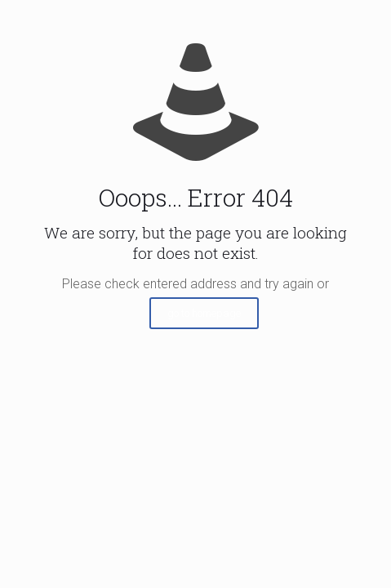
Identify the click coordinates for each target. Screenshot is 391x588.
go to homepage (204, 313)
